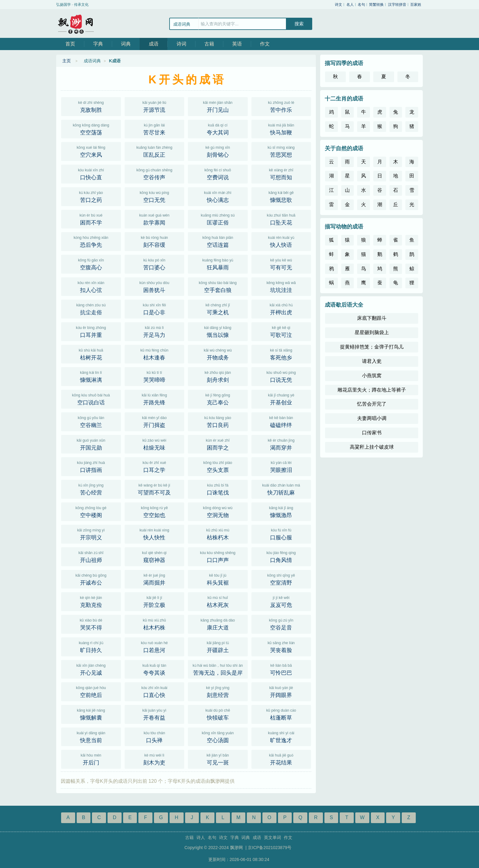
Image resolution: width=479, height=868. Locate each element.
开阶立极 (155, 601)
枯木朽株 (155, 624)
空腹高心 (91, 264)
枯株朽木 (218, 534)
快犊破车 (218, 714)
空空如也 (155, 511)
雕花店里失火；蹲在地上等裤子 (372, 390)
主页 (67, 61)
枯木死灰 (218, 601)
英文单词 (272, 837)
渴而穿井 (281, 444)
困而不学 (91, 219)
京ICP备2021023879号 (270, 848)
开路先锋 (155, 399)
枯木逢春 (155, 354)
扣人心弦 (91, 286)
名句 (361, 5)
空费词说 (218, 173)
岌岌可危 (281, 601)
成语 (154, 44)
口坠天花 (281, 219)
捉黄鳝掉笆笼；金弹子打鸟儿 (372, 347)
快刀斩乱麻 (281, 489)
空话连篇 (218, 241)
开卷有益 (155, 714)
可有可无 (281, 264)
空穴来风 (91, 151)
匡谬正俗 (218, 219)
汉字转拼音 (397, 5)
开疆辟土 (218, 646)
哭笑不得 (91, 624)
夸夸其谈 (155, 669)
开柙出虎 (281, 308)
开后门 (91, 759)
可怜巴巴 (281, 669)
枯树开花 (91, 354)
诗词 (181, 44)
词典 (126, 44)
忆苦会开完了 (372, 404)
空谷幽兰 (91, 421)
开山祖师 (91, 556)
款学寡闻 (155, 219)
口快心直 (91, 173)
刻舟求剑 (218, 376)
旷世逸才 (281, 736)
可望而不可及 (155, 489)
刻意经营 (218, 691)
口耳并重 (91, 331)
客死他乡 (281, 354)
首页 (70, 44)
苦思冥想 (281, 151)
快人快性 (155, 534)
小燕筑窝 (372, 376)
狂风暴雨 (218, 264)
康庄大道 (218, 624)
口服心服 (281, 534)
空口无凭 (155, 196)
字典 (98, 44)
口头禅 (155, 736)
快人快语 (281, 241)
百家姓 (416, 5)
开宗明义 (91, 534)
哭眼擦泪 (281, 466)
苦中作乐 (281, 106)
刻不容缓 (155, 241)
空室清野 (281, 579)
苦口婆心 (155, 264)
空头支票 (218, 466)
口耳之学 (155, 466)
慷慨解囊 (91, 714)
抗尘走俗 (91, 308)
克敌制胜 (91, 106)
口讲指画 (91, 466)
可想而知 (281, 173)
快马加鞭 (281, 129)
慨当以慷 (218, 331)
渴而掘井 (155, 579)
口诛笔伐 (218, 489)
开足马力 (155, 331)
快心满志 (218, 196)
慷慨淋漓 (91, 376)
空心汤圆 (218, 736)
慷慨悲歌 (281, 196)
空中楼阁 (91, 511)
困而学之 (218, 444)
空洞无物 (218, 511)
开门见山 (218, 106)
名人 (350, 5)
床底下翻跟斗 (372, 318)
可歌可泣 (281, 331)
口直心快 (155, 691)
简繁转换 (376, 5)
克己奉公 (218, 399)
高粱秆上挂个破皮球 (372, 447)
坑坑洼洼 (281, 286)
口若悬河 (155, 646)
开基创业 (281, 399)
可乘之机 (218, 308)
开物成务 (218, 354)
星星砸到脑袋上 (372, 332)
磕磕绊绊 (281, 421)
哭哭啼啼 (155, 376)
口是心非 (155, 308)
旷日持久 (91, 646)
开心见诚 (91, 669)
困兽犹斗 (155, 286)
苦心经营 (91, 489)
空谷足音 (281, 624)
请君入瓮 (372, 361)
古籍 (209, 44)
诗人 (201, 837)
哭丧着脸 (281, 646)
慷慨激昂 (281, 511)
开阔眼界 (281, 691)
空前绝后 (91, 691)
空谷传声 (155, 173)
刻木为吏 (155, 759)
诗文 (338, 5)
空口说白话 (91, 399)
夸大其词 (218, 129)
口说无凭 (281, 376)
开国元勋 (91, 444)
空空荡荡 (91, 129)
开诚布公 (91, 579)
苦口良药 (218, 421)
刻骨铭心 (218, 151)
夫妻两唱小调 (372, 418)
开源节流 (155, 106)
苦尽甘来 (155, 129)
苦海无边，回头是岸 (218, 669)
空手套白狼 (218, 286)
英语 (237, 44)
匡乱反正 (155, 151)
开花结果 (281, 759)
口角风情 (281, 556)
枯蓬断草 (281, 714)
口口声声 (218, 556)
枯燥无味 (155, 444)
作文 (265, 44)
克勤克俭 (91, 601)
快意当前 (91, 736)
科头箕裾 (218, 579)
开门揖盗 (155, 421)
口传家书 (372, 433)
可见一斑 (218, 759)
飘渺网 (76, 24)
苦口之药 (91, 196)
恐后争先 (91, 241)
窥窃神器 (155, 556)
